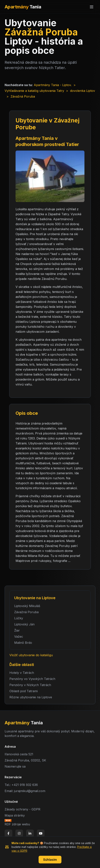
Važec (19, 637)
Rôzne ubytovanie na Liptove (31, 697)
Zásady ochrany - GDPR (22, 809)
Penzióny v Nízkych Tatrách (30, 685)
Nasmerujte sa (15, 766)
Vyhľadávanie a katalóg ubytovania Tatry (34, 91)
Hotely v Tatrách (22, 673)
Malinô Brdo (23, 643)
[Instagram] (19, 833)
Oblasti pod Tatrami (24, 691)
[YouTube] (41, 833)
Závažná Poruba (26, 612)
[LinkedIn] (30, 833)
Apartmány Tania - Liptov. (53, 85)
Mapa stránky (15, 815)
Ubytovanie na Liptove (35, 598)
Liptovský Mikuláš (27, 606)
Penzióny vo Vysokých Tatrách (32, 679)
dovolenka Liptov (83, 91)
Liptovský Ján (24, 624)
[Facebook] (8, 833)
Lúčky (19, 618)
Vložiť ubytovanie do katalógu (31, 655)
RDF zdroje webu (17, 824)
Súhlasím (50, 860)
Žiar (17, 630)
